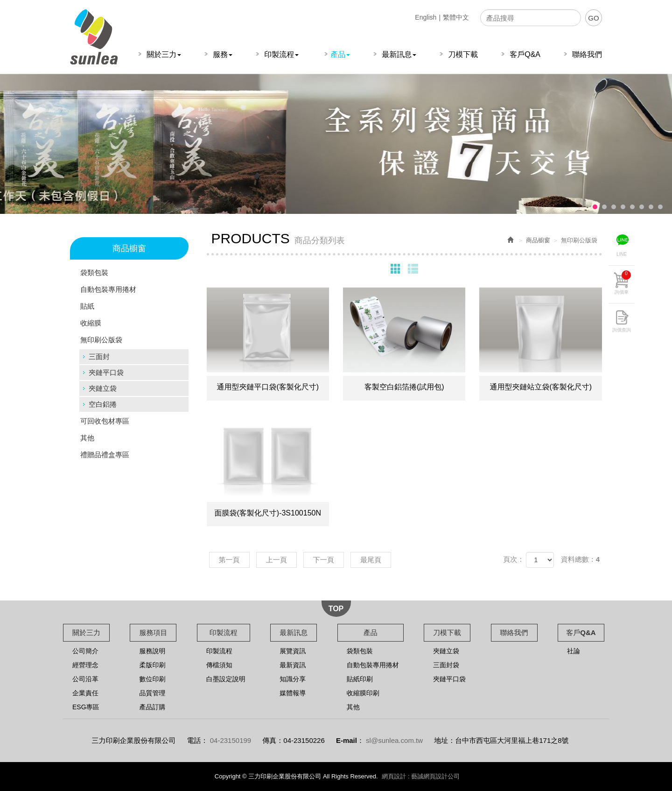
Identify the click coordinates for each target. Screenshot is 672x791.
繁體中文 (456, 17)
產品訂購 (152, 707)
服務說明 (152, 651)
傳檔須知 (219, 665)
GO (593, 18)
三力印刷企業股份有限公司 (94, 37)
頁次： (514, 559)
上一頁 (276, 560)
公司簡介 (85, 651)
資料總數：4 (580, 559)
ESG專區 (86, 707)
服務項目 (153, 632)
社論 (574, 651)
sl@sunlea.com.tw (394, 740)
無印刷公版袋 (101, 340)
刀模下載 (447, 632)
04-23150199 (231, 740)
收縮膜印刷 (363, 693)
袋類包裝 (94, 272)
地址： (444, 740)
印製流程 (224, 632)
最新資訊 (293, 665)
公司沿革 (85, 679)
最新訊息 (294, 632)
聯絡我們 (514, 632)
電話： (198, 740)
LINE (622, 254)
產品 (371, 632)
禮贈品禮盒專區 (105, 455)
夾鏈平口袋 (106, 372)
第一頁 (229, 560)
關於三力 (86, 632)
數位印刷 (152, 679)
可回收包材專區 (105, 421)
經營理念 (85, 665)
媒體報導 (293, 693)
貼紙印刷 (360, 679)
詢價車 (623, 282)
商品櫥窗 (538, 240)
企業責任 (85, 693)
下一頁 (324, 560)
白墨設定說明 (226, 679)
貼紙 (87, 306)
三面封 (99, 357)
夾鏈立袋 (103, 388)
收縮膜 (91, 323)
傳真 (269, 740)
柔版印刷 (152, 665)
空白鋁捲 (103, 404)
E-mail (346, 740)
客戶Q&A (581, 632)
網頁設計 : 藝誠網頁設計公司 (421, 776)
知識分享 (293, 679)
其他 (87, 438)
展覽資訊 (293, 651)
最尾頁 (371, 560)
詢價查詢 (622, 330)
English (426, 17)
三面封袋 (446, 665)
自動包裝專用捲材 (108, 289)
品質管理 (152, 693)
